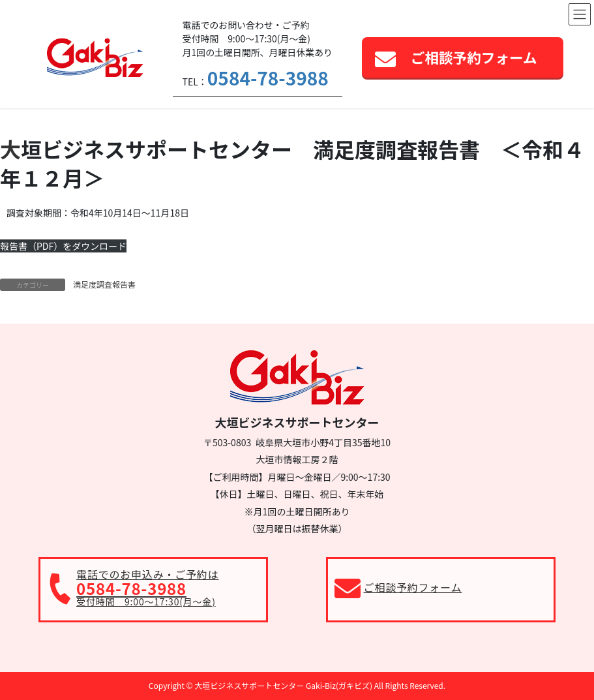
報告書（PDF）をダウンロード (63, 246)
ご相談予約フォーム (474, 57)
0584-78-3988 (268, 78)
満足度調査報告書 (104, 284)
